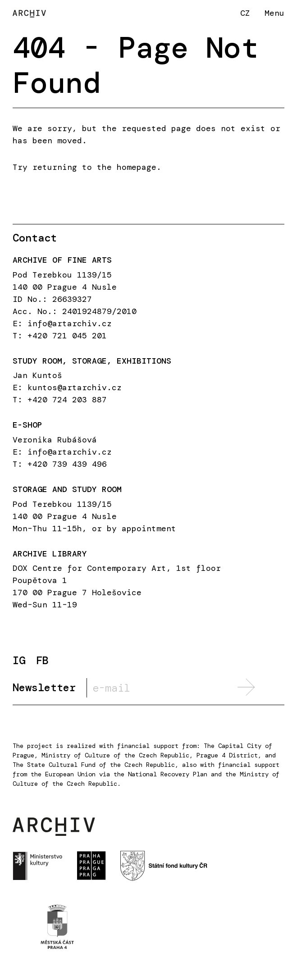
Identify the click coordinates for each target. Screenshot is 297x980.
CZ (245, 13)
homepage (137, 167)
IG (19, 661)
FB (42, 661)
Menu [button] (274, 13)
